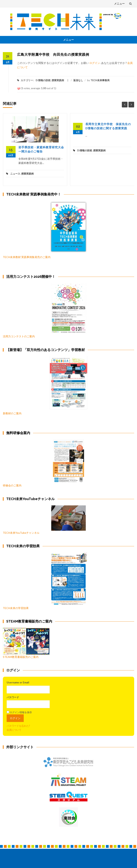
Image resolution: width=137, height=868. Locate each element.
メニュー (119, 4)
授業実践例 (58, 80)
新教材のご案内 (12, 413)
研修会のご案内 (43, 463)
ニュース (15, 174)
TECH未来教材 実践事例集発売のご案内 (27, 257)
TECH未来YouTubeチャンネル (44, 520)
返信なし (78, 80)
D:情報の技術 (43, 80)
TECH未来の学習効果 (16, 608)
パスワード (13, 697)
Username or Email (18, 682)
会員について (14, 730)
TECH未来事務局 (100, 80)
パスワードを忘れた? (18, 726)
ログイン (95, 63)
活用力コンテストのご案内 (19, 336)
